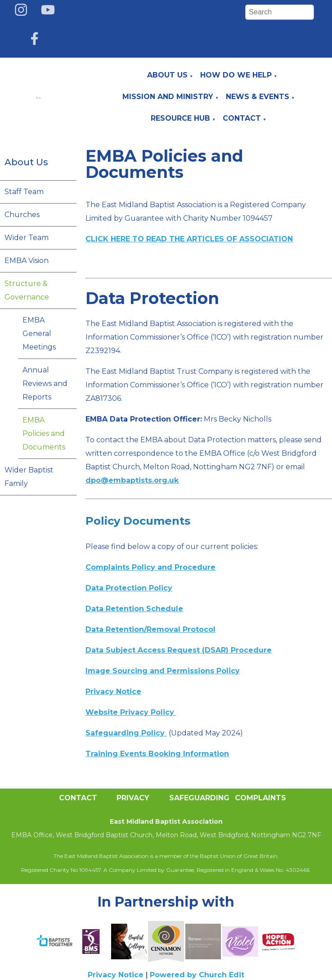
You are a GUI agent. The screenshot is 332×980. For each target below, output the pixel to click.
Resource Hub (180, 118)
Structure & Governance (27, 290)
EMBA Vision (27, 261)
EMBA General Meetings (39, 333)
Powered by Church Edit (197, 975)
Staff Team (24, 192)
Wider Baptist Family (29, 477)
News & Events (258, 97)
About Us (167, 75)
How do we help (236, 75)
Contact (242, 118)
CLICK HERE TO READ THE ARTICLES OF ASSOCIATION (189, 239)
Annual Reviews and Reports (45, 383)
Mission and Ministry (168, 97)
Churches (22, 215)
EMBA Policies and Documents (44, 433)
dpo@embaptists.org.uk (132, 480)
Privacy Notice (116, 975)
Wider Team (27, 238)
